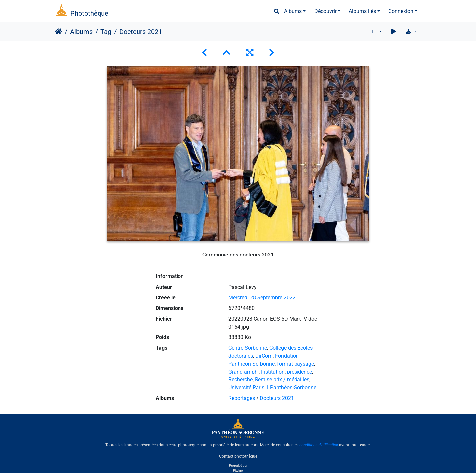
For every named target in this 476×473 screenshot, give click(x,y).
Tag (106, 32)
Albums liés (362, 11)
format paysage (296, 364)
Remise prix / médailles (282, 380)
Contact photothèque (238, 456)
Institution (273, 372)
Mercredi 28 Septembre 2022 (262, 298)
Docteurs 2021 (277, 398)
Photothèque (89, 13)
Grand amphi (244, 372)
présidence (299, 372)
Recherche (240, 380)
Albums (293, 11)
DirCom (264, 356)
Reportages (242, 398)
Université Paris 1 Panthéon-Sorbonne (272, 388)
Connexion (401, 11)
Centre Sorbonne (248, 348)
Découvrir (325, 11)
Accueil (58, 32)
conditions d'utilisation (319, 445)
